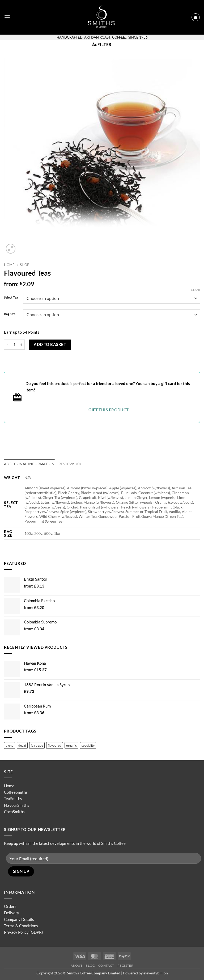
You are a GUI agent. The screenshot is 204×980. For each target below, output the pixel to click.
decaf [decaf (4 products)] (22, 745)
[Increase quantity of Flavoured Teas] (22, 345)
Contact (106, 965)
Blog (90, 965)
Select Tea (11, 298)
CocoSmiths (14, 811)
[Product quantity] (14, 345)
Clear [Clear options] (195, 290)
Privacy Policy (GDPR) (24, 932)
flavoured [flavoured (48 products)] (55, 745)
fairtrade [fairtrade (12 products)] (37, 745)
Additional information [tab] (28, 464)
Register (126, 965)
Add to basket (50, 344)
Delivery (12, 913)
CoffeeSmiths (16, 792)
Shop (25, 265)
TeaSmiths (13, 799)
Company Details (19, 919)
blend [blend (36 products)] (10, 745)
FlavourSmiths (17, 805)
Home (9, 265)
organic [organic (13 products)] (71, 745)
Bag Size (10, 314)
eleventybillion (156, 973)
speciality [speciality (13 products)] (88, 745)
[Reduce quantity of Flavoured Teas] (7, 345)
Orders (10, 906)
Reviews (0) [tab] (66, 464)
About (77, 965)
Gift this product (109, 410)
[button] (7, 17)
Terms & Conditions (21, 925)
